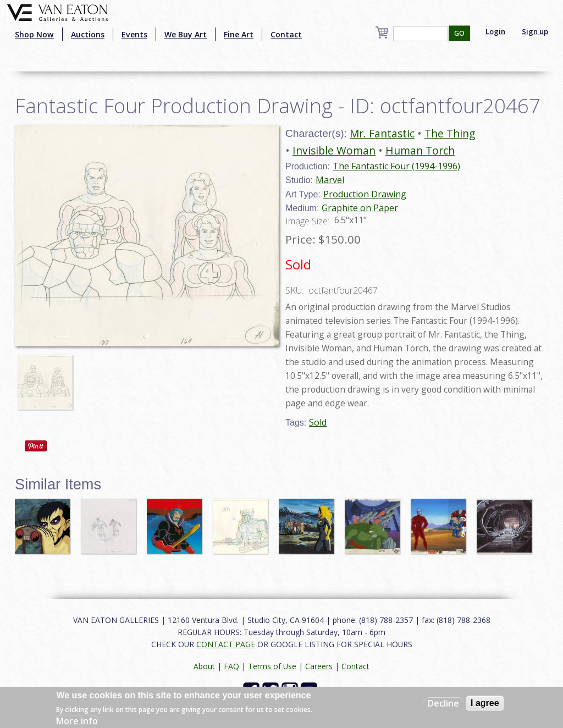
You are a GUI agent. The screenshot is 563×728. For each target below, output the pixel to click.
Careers (319, 666)
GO (459, 33)
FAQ (231, 666)
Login (495, 31)
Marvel (330, 180)
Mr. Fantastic (382, 133)
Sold (318, 422)
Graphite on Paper (360, 208)
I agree (485, 703)
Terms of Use (272, 666)
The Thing (450, 133)
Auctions (88, 34)
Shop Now (34, 34)
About (204, 666)
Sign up (535, 31)
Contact (286, 34)
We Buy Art (186, 34)
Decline (443, 703)
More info (77, 721)
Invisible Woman (334, 150)
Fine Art (239, 34)
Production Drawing (365, 194)
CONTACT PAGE (226, 644)
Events (134, 34)
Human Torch (420, 150)
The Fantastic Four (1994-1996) (396, 166)
